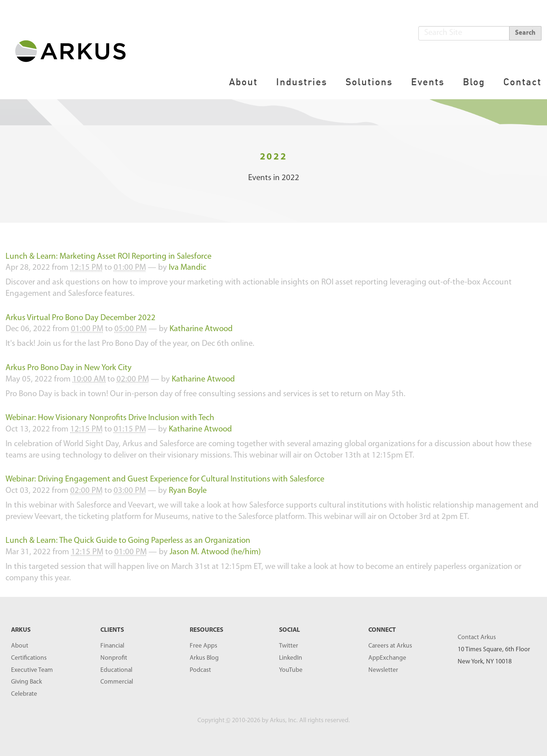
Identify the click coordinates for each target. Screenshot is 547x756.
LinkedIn (291, 658)
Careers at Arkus (390, 646)
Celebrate (24, 694)
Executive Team (32, 670)
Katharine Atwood (201, 329)
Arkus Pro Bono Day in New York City (69, 368)
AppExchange (387, 658)
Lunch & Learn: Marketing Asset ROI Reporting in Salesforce (108, 257)
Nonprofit (114, 658)
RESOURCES (206, 630)
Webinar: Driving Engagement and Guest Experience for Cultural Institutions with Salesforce (165, 479)
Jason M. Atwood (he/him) (215, 552)
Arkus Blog (204, 658)
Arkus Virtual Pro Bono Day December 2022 (81, 318)
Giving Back (26, 682)
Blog (474, 82)
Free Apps (203, 646)
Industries (302, 82)
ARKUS (21, 630)
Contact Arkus (477, 637)
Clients (112, 630)
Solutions (369, 82)
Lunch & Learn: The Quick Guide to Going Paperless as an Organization (128, 541)
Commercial (117, 682)
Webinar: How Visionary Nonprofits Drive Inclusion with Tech (110, 418)
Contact (522, 82)
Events (428, 82)
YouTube (291, 670)
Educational (116, 670)
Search (525, 33)
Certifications (29, 658)
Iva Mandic (187, 268)
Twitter (289, 646)
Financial (112, 646)
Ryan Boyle (188, 491)
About (243, 82)
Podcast (200, 670)
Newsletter (383, 670)
